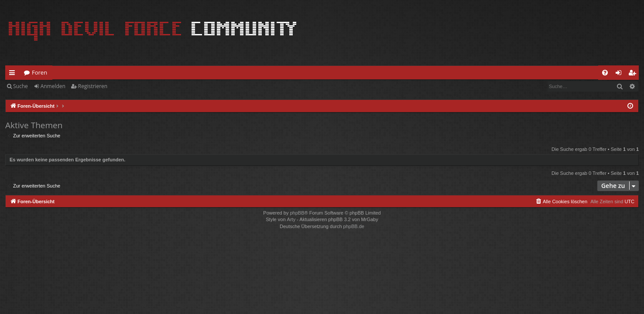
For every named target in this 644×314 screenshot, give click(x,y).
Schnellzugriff (14, 74)
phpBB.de (354, 226)
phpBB (297, 213)
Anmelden (53, 86)
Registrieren (93, 86)
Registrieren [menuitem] (634, 74)
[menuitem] (605, 73)
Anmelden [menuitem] (621, 74)
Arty (291, 219)
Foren (39, 72)
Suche (21, 86)
